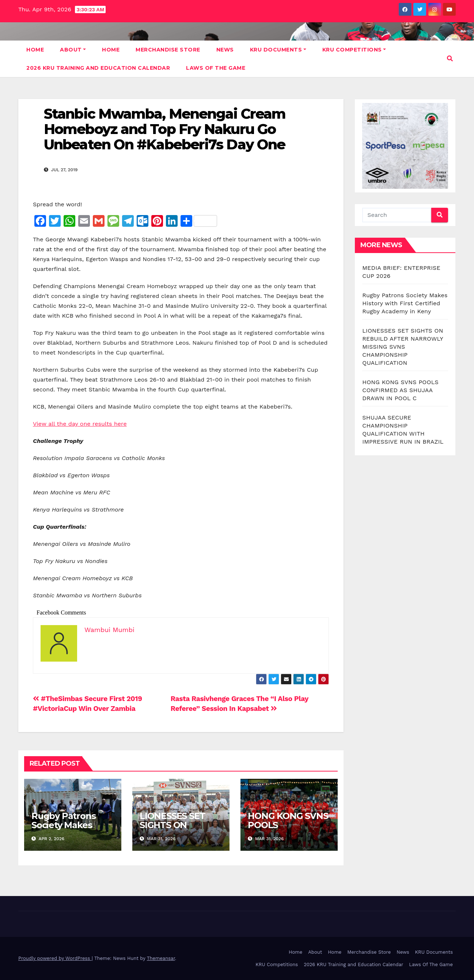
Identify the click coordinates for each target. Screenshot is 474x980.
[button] (450, 59)
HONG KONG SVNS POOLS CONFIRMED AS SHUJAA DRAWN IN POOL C (400, 390)
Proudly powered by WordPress (55, 958)
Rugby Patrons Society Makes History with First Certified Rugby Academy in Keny (405, 303)
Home (35, 50)
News (225, 50)
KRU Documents (278, 50)
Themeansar (161, 958)
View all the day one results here (80, 424)
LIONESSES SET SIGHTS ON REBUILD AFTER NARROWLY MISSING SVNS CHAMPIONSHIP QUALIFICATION (403, 347)
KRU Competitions (354, 50)
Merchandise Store (168, 50)
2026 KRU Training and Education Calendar (98, 68)
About (73, 50)
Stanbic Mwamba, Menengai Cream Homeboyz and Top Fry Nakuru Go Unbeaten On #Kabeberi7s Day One (165, 129)
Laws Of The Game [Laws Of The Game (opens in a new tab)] (431, 964)
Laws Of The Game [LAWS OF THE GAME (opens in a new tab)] (216, 68)
